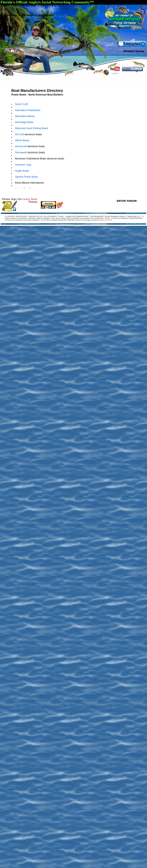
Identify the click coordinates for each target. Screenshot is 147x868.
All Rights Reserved (105, 220)
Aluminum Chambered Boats (30, 159)
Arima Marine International (29, 183)
